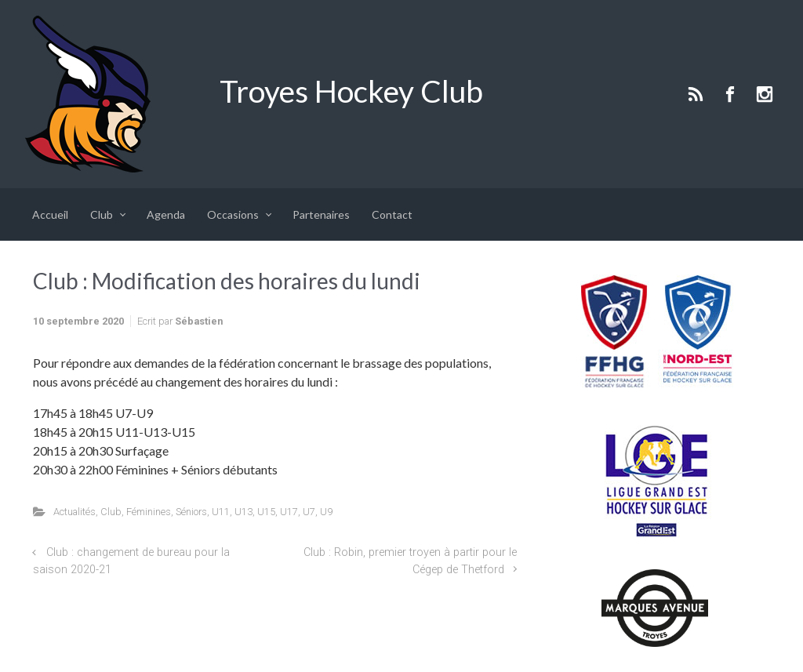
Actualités (74, 512)
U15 (266, 512)
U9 (326, 512)
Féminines (149, 512)
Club (111, 512)
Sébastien (199, 321)
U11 (221, 512)
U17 (289, 512)
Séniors (191, 512)
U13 (243, 512)
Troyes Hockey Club (351, 91)
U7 (309, 512)
